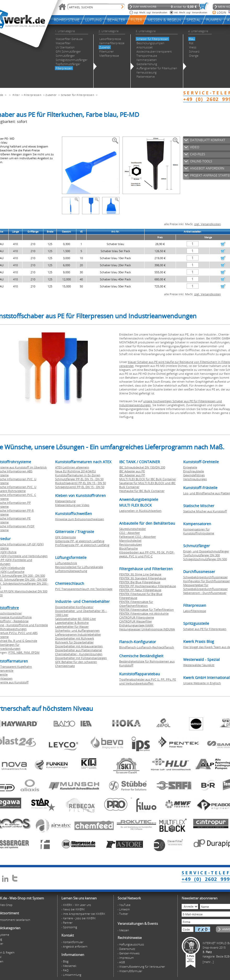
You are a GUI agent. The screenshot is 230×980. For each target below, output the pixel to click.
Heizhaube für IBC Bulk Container (142, 491)
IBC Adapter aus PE (132, 471)
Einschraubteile (194, 471)
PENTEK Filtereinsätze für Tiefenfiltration (146, 610)
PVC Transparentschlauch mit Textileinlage (84, 589)
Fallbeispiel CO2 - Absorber (137, 537)
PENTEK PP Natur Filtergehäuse (140, 590)
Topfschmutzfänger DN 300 (202, 555)
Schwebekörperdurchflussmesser (205, 577)
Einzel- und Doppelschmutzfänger (206, 551)
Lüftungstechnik (66, 563)
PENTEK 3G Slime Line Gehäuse (140, 574)
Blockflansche (128, 548)
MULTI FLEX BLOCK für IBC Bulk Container (148, 479)
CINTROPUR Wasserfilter (136, 621)
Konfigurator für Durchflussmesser (206, 581)
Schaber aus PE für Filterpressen (205, 629)
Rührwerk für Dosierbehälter (74, 642)
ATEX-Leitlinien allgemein (72, 467)
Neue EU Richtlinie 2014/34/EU (76, 471)
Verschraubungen (195, 479)
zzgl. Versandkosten (208, 224)
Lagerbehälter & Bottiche (72, 623)
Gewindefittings (194, 475)
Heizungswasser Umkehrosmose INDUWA (147, 629)
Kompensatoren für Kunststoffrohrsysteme (199, 531)
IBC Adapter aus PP (132, 475)
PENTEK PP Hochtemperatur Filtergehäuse (148, 586)
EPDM (35, 652)
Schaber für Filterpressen (78, 95)
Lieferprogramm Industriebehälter (78, 634)
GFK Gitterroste (65, 537)
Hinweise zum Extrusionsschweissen (80, 519)
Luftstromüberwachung (71, 571)
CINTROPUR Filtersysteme (137, 617)
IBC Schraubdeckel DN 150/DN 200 (142, 467)
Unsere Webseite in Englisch (202, 683)
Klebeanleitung (65, 501)
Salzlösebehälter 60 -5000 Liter (76, 619)
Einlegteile (190, 467)
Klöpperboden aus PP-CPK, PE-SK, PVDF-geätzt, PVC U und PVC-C (147, 554)
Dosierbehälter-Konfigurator (74, 607)
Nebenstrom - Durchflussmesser (205, 593)
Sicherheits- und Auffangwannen (77, 630)
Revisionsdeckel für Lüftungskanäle (79, 567)
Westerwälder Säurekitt (199, 665)
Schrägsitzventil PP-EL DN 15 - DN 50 (80, 487)
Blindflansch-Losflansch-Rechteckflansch (147, 647)
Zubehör (51, 95)
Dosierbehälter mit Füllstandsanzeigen (81, 658)
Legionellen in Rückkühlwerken (140, 511)
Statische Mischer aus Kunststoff (205, 511)
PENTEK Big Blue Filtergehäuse (140, 582)
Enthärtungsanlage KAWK (136, 625)
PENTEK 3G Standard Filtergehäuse (143, 578)
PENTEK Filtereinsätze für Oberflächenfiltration (136, 604)
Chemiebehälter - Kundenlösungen (79, 654)
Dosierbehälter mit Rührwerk (75, 638)
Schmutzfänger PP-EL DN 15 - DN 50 (79, 479)
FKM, (28, 652)
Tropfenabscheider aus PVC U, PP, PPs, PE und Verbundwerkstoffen (148, 681)
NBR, (20, 652)
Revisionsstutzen (131, 544)
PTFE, (12, 652)
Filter (16, 95)
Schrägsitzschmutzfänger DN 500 (205, 559)
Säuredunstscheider (133, 529)
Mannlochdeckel (130, 540)
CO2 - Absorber (130, 533)
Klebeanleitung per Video (72, 505)
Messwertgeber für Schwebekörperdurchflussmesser (205, 587)
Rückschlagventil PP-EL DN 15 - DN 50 (80, 483)
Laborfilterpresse (195, 611)
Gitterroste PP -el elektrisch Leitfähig (80, 541)
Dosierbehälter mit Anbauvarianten (79, 646)
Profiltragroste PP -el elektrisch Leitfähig (82, 545)
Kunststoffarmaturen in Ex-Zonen (78, 475)
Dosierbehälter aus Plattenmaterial (79, 650)
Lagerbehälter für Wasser (72, 627)
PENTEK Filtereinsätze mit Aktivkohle (144, 613)
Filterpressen (33, 95)
